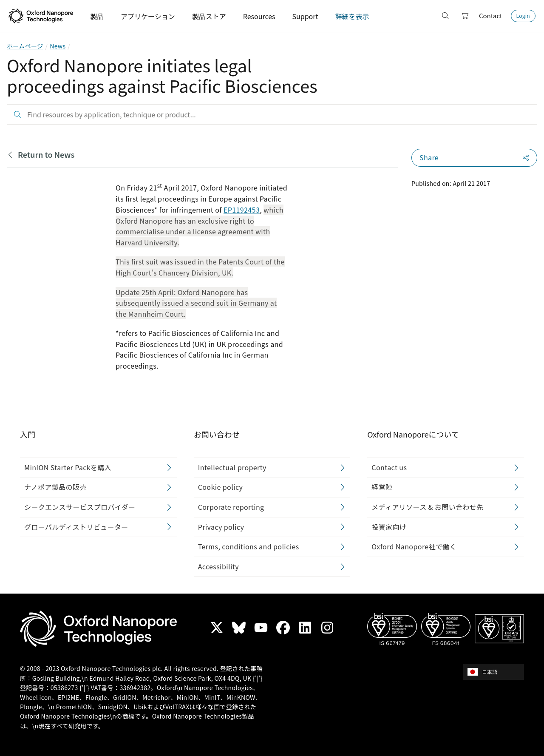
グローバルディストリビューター (76, 526)
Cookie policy (221, 487)
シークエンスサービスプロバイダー (80, 507)
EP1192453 (242, 210)
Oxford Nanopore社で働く (414, 546)
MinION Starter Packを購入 (68, 467)
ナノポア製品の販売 (55, 487)
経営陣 (382, 487)
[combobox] (496, 672)
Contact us (389, 467)
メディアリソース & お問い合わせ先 (427, 507)
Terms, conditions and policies (249, 546)
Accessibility (218, 566)
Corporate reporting (231, 507)
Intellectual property (232, 467)
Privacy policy (221, 526)
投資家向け (389, 526)
